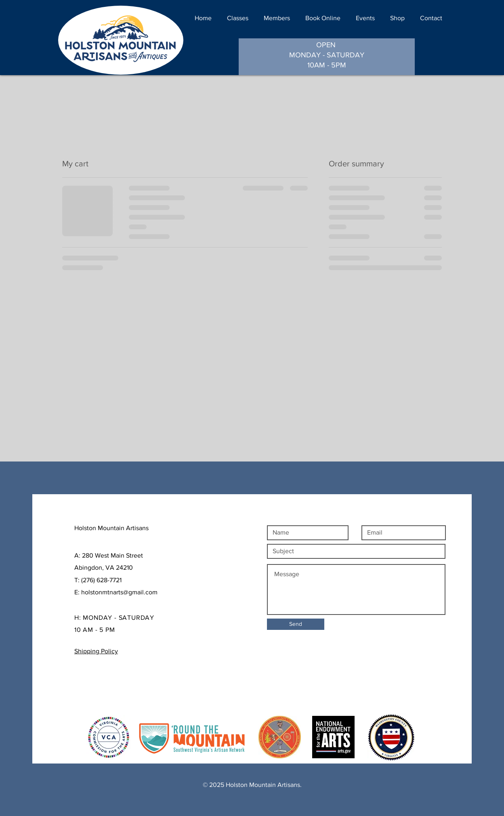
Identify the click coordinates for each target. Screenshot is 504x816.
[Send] (296, 624)
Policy (114, 682)
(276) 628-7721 (101, 580)
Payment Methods (102, 694)
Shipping (89, 682)
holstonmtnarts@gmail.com (119, 592)
